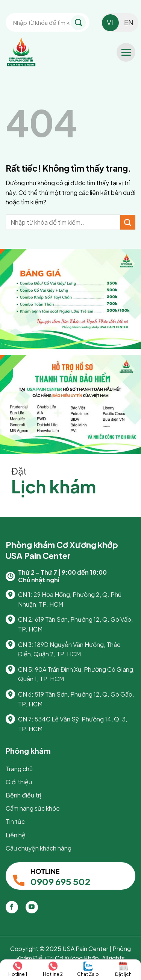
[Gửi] (78, 23)
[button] (126, 52)
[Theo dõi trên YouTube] (32, 907)
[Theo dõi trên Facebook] (12, 907)
